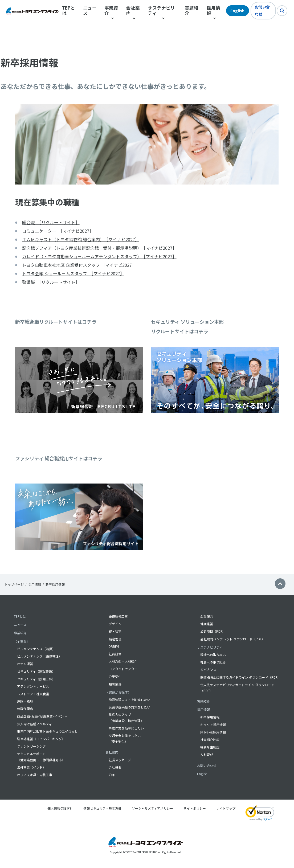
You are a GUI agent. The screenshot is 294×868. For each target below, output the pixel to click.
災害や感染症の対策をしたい (129, 707)
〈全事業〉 (22, 641)
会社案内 (112, 752)
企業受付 (115, 676)
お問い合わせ (262, 10)
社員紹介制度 (210, 740)
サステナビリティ (210, 647)
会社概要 (115, 767)
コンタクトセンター (123, 669)
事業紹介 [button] (111, 11)
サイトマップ (226, 808)
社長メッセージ (120, 760)
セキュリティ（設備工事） (36, 679)
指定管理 (115, 639)
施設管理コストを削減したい (129, 700)
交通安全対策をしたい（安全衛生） (125, 738)
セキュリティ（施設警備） (36, 671)
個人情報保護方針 (60, 808)
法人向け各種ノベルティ (34, 724)
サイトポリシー (195, 808)
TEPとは (69, 11)
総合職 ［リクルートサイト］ (51, 222)
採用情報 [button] (213, 11)
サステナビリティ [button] (161, 11)
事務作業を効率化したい (126, 728)
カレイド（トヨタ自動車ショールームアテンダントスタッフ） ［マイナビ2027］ (99, 256)
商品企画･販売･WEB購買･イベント (42, 716)
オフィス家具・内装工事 (35, 775)
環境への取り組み (213, 655)
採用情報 (35, 584)
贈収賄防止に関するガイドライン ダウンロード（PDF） (240, 677)
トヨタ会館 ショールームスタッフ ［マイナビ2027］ (73, 273)
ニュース (90, 11)
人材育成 (207, 755)
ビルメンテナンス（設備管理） (39, 656)
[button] (280, 584)
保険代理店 (25, 709)
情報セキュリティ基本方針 (102, 808)
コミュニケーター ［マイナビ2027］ (58, 231)
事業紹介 (20, 633)
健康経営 (207, 624)
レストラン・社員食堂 (33, 694)
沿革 (112, 775)
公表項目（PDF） (213, 631)
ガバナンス (208, 670)
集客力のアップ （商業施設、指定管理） (126, 718)
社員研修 (115, 654)
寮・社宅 (115, 631)
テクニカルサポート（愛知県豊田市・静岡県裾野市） (41, 757)
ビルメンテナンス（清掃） (36, 649)
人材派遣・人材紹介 (123, 662)
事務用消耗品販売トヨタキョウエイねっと (47, 731)
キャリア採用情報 (213, 725)
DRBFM (114, 646)
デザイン (115, 624)
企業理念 (207, 616)
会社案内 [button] (133, 11)
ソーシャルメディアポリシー (152, 808)
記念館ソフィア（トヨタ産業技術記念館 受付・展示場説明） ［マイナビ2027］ (99, 248)
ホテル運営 (25, 664)
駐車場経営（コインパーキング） (41, 739)
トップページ (14, 584)
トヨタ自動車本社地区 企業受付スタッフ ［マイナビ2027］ (79, 265)
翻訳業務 (115, 684)
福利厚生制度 (210, 747)
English (237, 11)
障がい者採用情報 (213, 732)
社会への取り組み (213, 662)
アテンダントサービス (33, 686)
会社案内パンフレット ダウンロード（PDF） (232, 639)
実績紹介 (192, 11)
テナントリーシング (31, 746)
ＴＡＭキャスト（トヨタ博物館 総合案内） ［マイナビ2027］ (81, 239)
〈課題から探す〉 (118, 692)
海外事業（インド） (31, 767)
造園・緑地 (25, 701)
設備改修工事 (118, 616)
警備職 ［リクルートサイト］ (51, 282)
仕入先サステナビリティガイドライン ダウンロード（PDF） (237, 688)
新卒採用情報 (210, 717)
